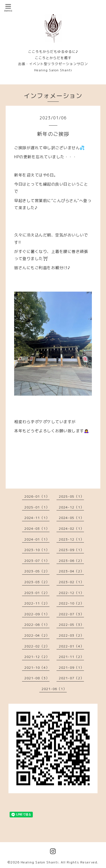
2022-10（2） (71, 603)
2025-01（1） (37, 507)
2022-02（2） (37, 646)
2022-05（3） (71, 625)
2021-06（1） (54, 689)
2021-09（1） (71, 667)
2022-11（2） (37, 603)
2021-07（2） (71, 678)
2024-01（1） (37, 539)
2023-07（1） (37, 561)
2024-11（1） (37, 518)
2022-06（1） (37, 625)
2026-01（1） (37, 496)
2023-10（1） (37, 550)
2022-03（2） (71, 635)
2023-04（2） (71, 571)
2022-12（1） (71, 593)
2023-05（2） (37, 571)
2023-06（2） (71, 561)
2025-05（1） (71, 496)
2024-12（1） (71, 507)
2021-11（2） (71, 657)
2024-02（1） (71, 529)
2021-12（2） (37, 657)
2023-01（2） (37, 593)
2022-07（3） (71, 614)
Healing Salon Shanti (40, 862)
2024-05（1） (71, 518)
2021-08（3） (37, 678)
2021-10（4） (37, 667)
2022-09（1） (37, 614)
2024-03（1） (37, 529)
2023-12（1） (71, 539)
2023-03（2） (37, 582)
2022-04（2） (37, 635)
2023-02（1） (71, 582)
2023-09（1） (71, 550)
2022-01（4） (71, 646)
